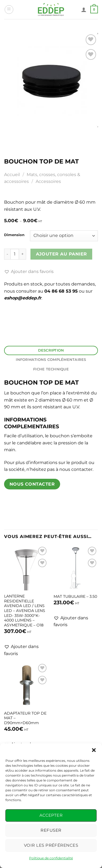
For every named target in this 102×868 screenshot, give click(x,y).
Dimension (14, 235)
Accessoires (48, 181)
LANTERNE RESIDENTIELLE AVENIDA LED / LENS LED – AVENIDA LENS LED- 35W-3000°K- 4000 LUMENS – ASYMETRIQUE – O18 (25, 611)
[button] (94, 750)
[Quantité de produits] (15, 254)
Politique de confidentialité (51, 858)
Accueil (12, 175)
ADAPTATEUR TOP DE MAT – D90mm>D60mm (25, 718)
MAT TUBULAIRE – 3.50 (75, 596)
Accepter (51, 815)
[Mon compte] (84, 10)
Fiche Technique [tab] (51, 369)
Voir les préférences (51, 845)
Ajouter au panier (61, 254)
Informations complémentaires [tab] (51, 360)
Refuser (51, 830)
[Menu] (9, 10)
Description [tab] (51, 350)
